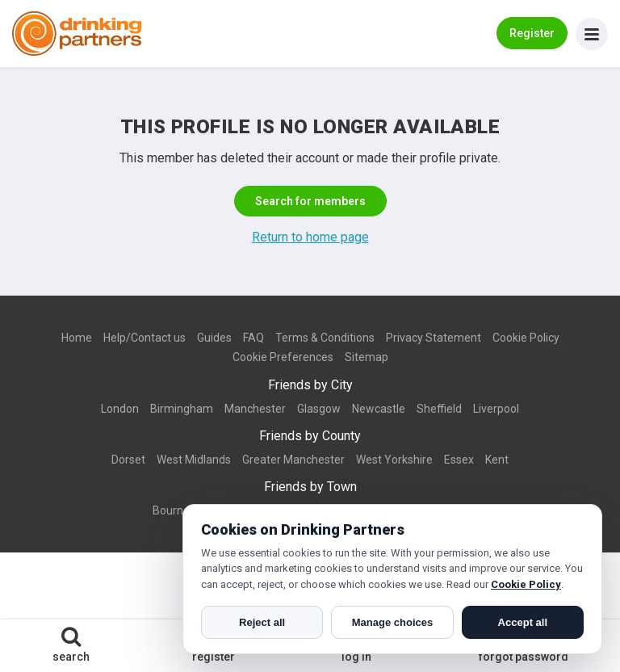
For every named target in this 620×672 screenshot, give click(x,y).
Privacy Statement (434, 338)
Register (532, 33)
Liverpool (496, 409)
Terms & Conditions (325, 338)
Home (77, 338)
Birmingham (182, 409)
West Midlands (194, 460)
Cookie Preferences (283, 357)
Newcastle (379, 409)
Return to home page (310, 237)
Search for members (310, 201)
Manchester (255, 409)
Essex (459, 460)
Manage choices (392, 622)
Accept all (523, 622)
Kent (497, 460)
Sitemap (367, 357)
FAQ (253, 338)
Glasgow (319, 409)
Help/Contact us (145, 338)
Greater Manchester (293, 460)
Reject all (262, 622)
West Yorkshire (394, 460)
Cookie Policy (526, 338)
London (120, 409)
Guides (214, 338)
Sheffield (439, 409)
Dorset (128, 460)
